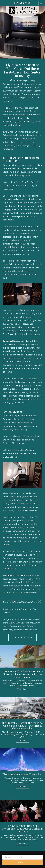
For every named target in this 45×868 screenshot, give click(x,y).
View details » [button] (22, 689)
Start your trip (23, 862)
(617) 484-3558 (22, 3)
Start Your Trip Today (22, 638)
